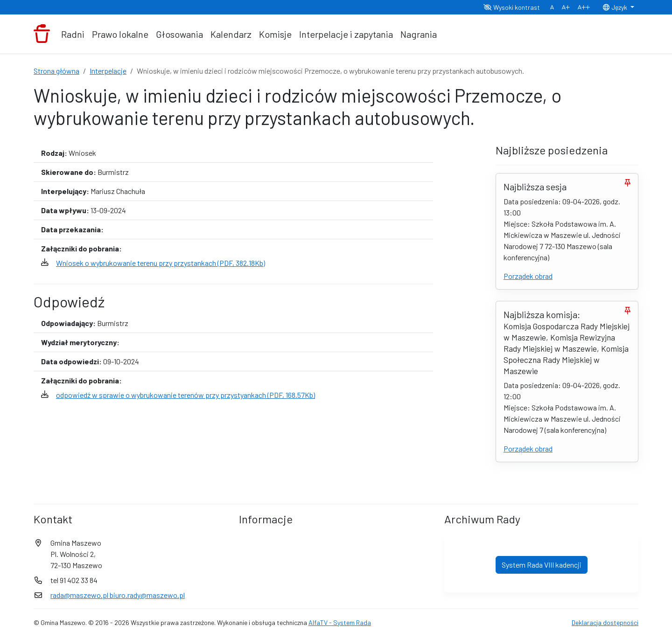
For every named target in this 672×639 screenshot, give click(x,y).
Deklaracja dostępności (605, 622)
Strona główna (56, 71)
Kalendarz (231, 34)
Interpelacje (108, 71)
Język (616, 7)
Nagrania (419, 34)
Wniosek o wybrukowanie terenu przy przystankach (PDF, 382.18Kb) (161, 263)
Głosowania (179, 34)
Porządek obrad (528, 276)
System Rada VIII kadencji (542, 565)
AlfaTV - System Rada (340, 622)
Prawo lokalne (120, 34)
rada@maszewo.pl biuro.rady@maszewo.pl (118, 595)
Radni (73, 34)
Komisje (275, 34)
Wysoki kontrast (512, 7)
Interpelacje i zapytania (346, 34)
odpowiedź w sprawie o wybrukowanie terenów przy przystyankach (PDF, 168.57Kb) (185, 395)
